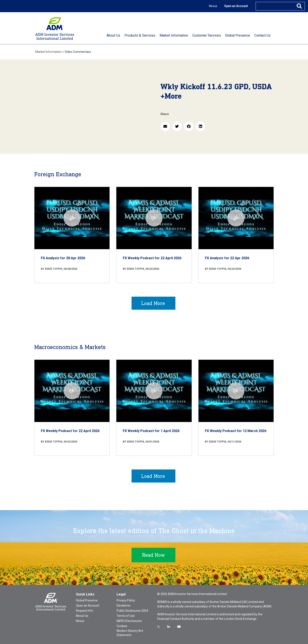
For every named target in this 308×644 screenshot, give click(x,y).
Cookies (122, 626)
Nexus (213, 6)
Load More (153, 303)
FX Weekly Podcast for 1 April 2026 (151, 431)
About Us (82, 616)
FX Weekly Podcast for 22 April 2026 (152, 258)
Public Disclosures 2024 (132, 611)
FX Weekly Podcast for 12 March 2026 (236, 431)
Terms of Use (126, 616)
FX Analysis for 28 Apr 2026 (63, 258)
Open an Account (236, 6)
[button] (165, 126)
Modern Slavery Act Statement (130, 633)
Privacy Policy (126, 600)
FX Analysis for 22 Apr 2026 (227, 258)
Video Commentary (78, 52)
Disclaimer (124, 606)
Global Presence (87, 600)
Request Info (85, 611)
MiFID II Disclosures (129, 621)
